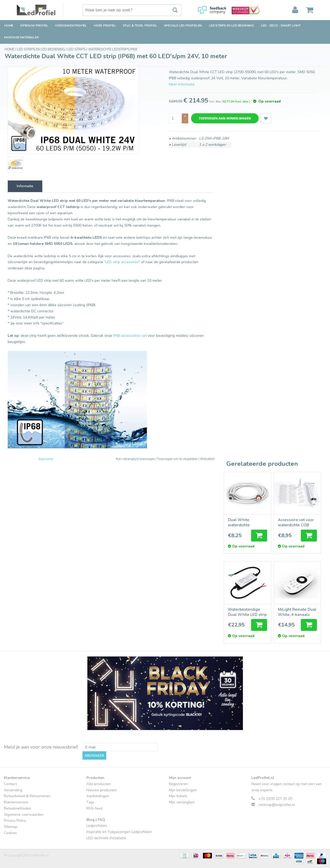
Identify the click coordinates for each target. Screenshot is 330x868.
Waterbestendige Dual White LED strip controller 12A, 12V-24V (247, 612)
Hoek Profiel (105, 25)
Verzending (13, 790)
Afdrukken (207, 459)
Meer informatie (182, 84)
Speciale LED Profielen (183, 25)
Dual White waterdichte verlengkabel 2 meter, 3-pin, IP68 (244, 522)
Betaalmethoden (18, 808)
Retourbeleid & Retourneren (27, 796)
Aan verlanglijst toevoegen (136, 459)
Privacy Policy (15, 820)
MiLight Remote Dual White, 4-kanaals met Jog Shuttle (297, 612)
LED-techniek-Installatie (106, 838)
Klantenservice (16, 802)
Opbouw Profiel (34, 25)
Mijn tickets (178, 796)
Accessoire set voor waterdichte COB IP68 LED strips (296, 522)
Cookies (10, 833)
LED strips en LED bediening (231, 25)
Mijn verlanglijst (182, 802)
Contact (10, 784)
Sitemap (11, 827)
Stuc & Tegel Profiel (140, 25)
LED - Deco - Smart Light (281, 25)
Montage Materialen (21, 37)
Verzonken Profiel (71, 25)
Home (9, 25)
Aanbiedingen (98, 796)
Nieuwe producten (102, 790)
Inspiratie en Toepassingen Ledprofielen (119, 832)
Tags (90, 802)
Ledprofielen (97, 826)
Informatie (25, 186)
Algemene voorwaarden (24, 815)
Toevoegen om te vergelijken (178, 459)
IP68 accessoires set (130, 336)
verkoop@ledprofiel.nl (277, 805)
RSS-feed (94, 808)
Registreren (178, 784)
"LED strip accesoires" (122, 262)
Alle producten (99, 784)
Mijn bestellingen (183, 790)
